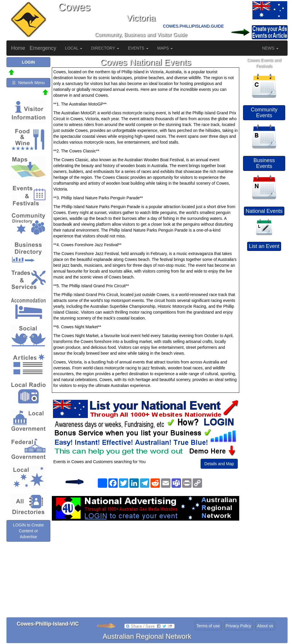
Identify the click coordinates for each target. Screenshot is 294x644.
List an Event (264, 246)
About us (265, 626)
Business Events (264, 163)
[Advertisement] (146, 567)
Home (18, 48)
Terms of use (208, 626)
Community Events (264, 113)
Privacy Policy (239, 626)
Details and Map (219, 464)
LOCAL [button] (74, 48)
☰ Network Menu (28, 83)
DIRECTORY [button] (105, 48)
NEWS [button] (270, 48)
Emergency (43, 48)
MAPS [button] (165, 48)
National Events (264, 211)
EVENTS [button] (138, 48)
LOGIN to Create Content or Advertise (28, 531)
